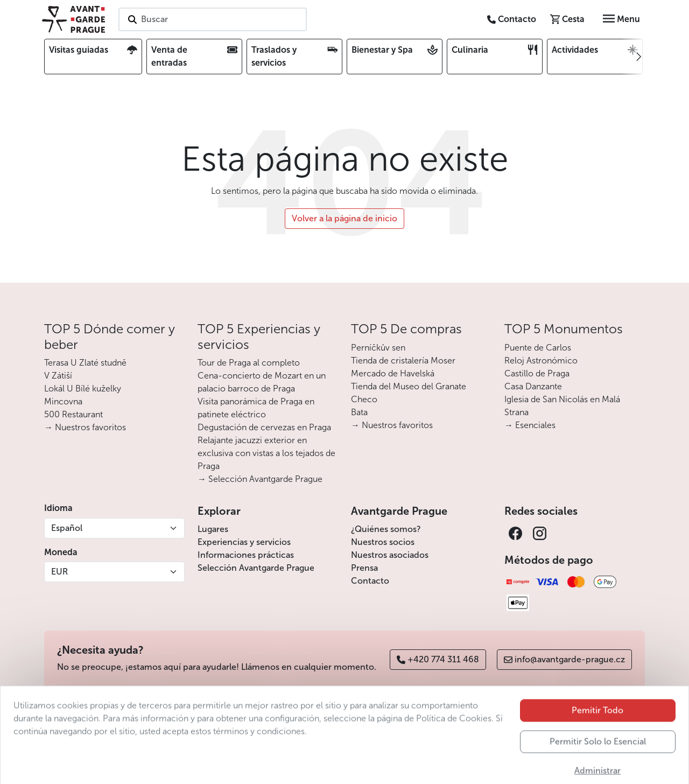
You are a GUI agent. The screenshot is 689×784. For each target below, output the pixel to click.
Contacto (370, 581)
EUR (59, 572)
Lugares (213, 529)
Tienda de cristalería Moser (403, 360)
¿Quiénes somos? (386, 529)
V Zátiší (58, 376)
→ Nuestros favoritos (85, 427)
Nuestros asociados (390, 555)
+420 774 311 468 (438, 659)
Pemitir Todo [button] (597, 730)
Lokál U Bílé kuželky (83, 388)
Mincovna (63, 401)
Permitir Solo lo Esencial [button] (598, 762)
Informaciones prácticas (246, 555)
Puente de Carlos (538, 348)
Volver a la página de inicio (344, 218)
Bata (359, 412)
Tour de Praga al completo (249, 363)
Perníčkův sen (378, 348)
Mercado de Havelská (393, 373)
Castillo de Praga (537, 373)
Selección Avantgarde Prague (256, 568)
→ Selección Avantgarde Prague (260, 479)
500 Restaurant (73, 414)
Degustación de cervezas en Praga (264, 427)
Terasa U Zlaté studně (85, 363)
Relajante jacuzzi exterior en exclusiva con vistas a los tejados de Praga (266, 453)
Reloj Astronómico (541, 360)
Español (67, 528)
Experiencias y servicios (244, 542)
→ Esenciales (530, 425)
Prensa (364, 568)
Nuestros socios (383, 542)
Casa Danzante (533, 386)
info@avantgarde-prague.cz (564, 659)
